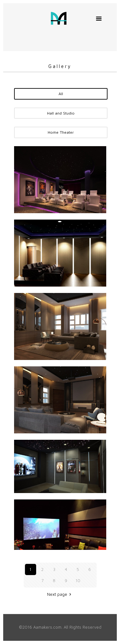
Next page (60, 594)
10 (78, 580)
